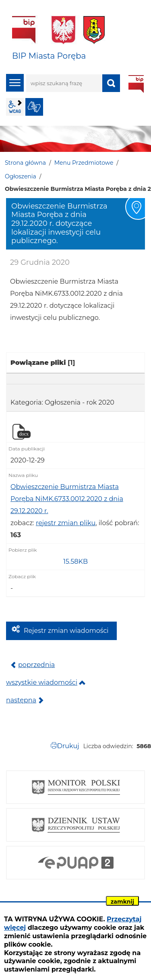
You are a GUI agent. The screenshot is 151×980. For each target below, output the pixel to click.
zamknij (122, 902)
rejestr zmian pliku (66, 523)
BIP (136, 84)
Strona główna (25, 163)
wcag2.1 (15, 107)
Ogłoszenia (21, 176)
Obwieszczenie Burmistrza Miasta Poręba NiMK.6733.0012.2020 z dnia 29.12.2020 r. (67, 499)
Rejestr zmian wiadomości (66, 631)
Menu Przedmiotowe (84, 163)
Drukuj (68, 746)
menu (15, 83)
